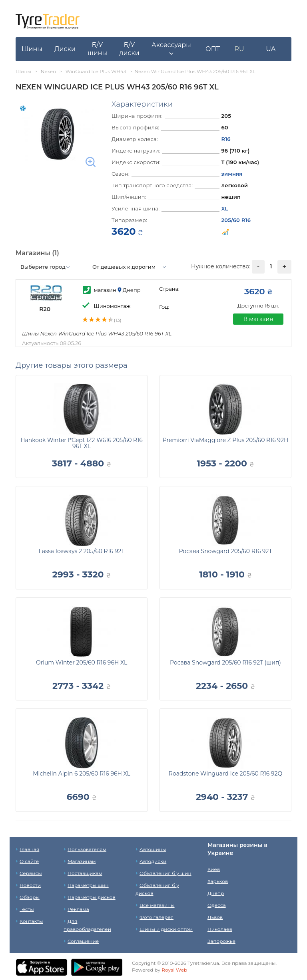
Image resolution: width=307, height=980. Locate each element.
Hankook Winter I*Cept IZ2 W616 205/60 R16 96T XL (82, 443)
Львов (215, 917)
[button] (171, 49)
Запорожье (221, 941)
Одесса (217, 905)
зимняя (232, 174)
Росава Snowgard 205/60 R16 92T (226, 551)
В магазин (258, 319)
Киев (214, 869)
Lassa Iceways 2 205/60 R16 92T (82, 551)
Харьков (218, 881)
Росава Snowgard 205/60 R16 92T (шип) (225, 663)
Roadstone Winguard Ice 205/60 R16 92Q (225, 774)
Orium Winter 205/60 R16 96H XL (82, 663)
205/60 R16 (236, 220)
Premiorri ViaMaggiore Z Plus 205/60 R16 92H (226, 440)
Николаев (220, 929)
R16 (226, 139)
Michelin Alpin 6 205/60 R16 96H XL (82, 774)
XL (225, 208)
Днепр (216, 893)
